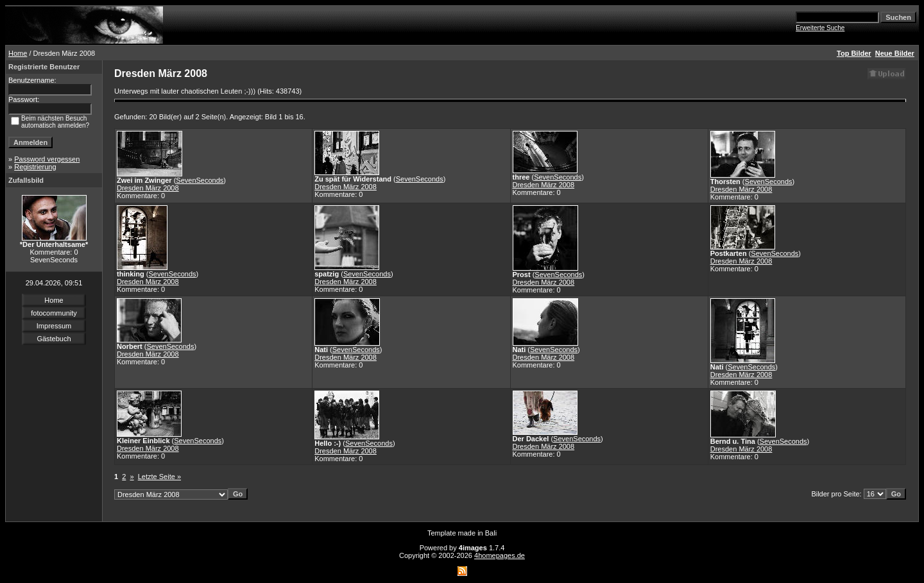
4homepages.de (500, 555)
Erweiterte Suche (820, 28)
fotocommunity (54, 313)
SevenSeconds (200, 180)
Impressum (54, 326)
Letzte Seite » (159, 477)
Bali (491, 533)
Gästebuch (54, 339)
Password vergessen (47, 159)
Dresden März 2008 (148, 188)
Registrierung (35, 167)
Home (18, 53)
